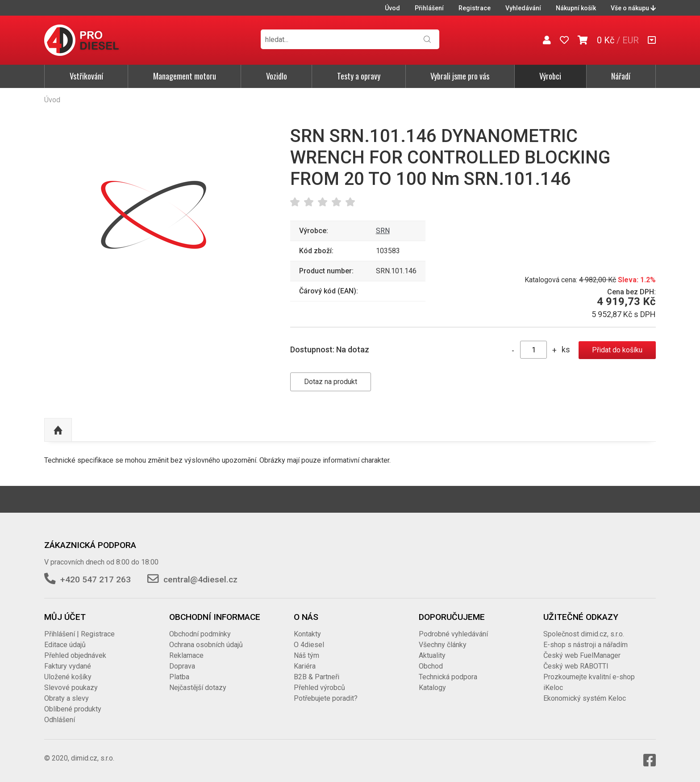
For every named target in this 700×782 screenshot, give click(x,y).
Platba (179, 677)
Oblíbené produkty (73, 709)
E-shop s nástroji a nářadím (585, 645)
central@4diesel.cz (200, 579)
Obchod (431, 666)
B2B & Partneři (317, 677)
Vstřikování (86, 76)
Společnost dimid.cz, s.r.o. (584, 634)
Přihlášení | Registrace (79, 634)
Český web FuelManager (582, 655)
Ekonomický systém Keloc (585, 698)
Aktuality (432, 655)
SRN (383, 231)
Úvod (392, 8)
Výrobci (550, 76)
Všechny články (443, 645)
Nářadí (621, 76)
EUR (631, 40)
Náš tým (306, 655)
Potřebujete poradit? (326, 698)
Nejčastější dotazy (198, 688)
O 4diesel (309, 645)
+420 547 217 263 (96, 579)
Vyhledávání (523, 8)
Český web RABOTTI (576, 666)
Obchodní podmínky (200, 634)
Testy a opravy (359, 76)
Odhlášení (60, 720)
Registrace (475, 8)
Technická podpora (448, 677)
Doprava (182, 666)
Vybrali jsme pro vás (460, 76)
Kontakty (307, 634)
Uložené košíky (68, 677)
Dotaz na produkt (331, 382)
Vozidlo (277, 76)
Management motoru (185, 76)
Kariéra (305, 666)
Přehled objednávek (75, 655)
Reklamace (186, 655)
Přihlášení (429, 8)
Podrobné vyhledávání (453, 634)
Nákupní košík (576, 8)
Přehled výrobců (319, 688)
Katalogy (432, 688)
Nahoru (58, 430)
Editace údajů (65, 645)
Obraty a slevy (67, 698)
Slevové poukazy (71, 688)
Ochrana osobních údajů (206, 645)
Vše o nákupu (633, 8)
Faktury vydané (68, 666)
